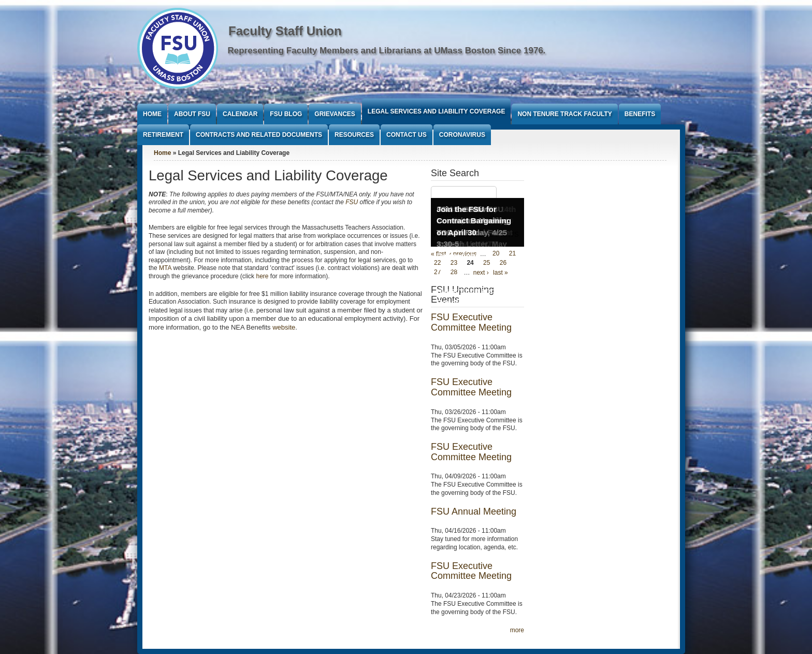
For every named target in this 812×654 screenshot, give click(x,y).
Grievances (335, 114)
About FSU (192, 114)
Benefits (640, 114)
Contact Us (407, 135)
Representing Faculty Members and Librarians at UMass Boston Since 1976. (387, 51)
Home (152, 114)
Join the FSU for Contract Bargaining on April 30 (474, 221)
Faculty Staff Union (285, 31)
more (517, 630)
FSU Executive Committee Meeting (471, 322)
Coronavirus (462, 135)
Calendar (240, 114)
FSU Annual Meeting (474, 511)
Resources (354, 135)
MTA (165, 268)
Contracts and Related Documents (259, 135)
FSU (352, 202)
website (284, 327)
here (262, 276)
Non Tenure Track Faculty (564, 114)
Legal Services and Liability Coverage (437, 111)
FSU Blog (286, 114)
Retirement (163, 135)
